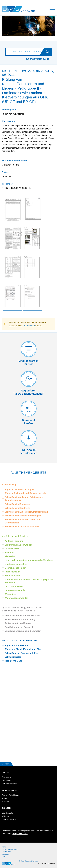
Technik (5, 798)
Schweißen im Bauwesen (17, 504)
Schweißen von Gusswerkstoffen (21, 653)
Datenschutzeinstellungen (28, 861)
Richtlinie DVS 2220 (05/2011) (16, 188)
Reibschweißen (12, 572)
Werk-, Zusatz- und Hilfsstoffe (20, 641)
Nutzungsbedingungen (10, 849)
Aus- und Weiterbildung (10, 795)
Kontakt (5, 847)
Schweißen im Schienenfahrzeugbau (23, 516)
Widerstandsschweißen (16, 598)
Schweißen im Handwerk (17, 508)
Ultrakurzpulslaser (14, 586)
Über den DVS (7, 777)
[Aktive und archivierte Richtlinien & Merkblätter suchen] (25, 52)
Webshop (5, 816)
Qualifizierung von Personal (19, 627)
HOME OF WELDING (10, 819)
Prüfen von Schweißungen (18, 623)
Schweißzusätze (13, 657)
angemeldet (29, 326)
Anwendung (9, 485)
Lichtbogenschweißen (16, 564)
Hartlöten (9, 553)
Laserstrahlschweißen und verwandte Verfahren (29, 560)
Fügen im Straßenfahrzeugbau (20, 489)
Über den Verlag (8, 813)
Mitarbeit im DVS (9, 790)
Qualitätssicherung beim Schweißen (23, 631)
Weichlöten (10, 594)
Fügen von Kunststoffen (17, 645)
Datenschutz (6, 852)
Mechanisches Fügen (15, 568)
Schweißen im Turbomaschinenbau (22, 527)
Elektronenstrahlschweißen (18, 545)
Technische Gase (13, 661)
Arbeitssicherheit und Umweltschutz (23, 616)
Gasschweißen (12, 549)
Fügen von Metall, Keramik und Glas (23, 649)
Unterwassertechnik (15, 590)
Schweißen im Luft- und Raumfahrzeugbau (26, 512)
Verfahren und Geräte (15, 536)
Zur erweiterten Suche (37, 59)
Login (4, 856)
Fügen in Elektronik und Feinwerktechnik (25, 493)
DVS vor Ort (6, 781)
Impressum (6, 854)
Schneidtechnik (12, 576)
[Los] (48, 52)
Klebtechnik (11, 556)
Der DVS (6, 772)
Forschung (6, 801)
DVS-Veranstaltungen (10, 784)
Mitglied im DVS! (20, 834)
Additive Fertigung (14, 541)
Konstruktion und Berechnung (20, 619)
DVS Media (6, 808)
